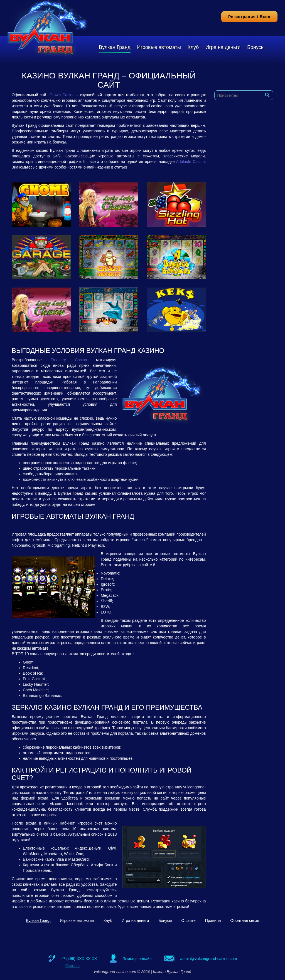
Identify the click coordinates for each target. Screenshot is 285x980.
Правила (213, 920)
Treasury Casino (69, 360)
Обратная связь (245, 920)
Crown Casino (62, 95)
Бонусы (256, 47)
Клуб (193, 47)
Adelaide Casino (190, 162)
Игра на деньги (223, 47)
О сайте (188, 920)
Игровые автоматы (159, 47)
